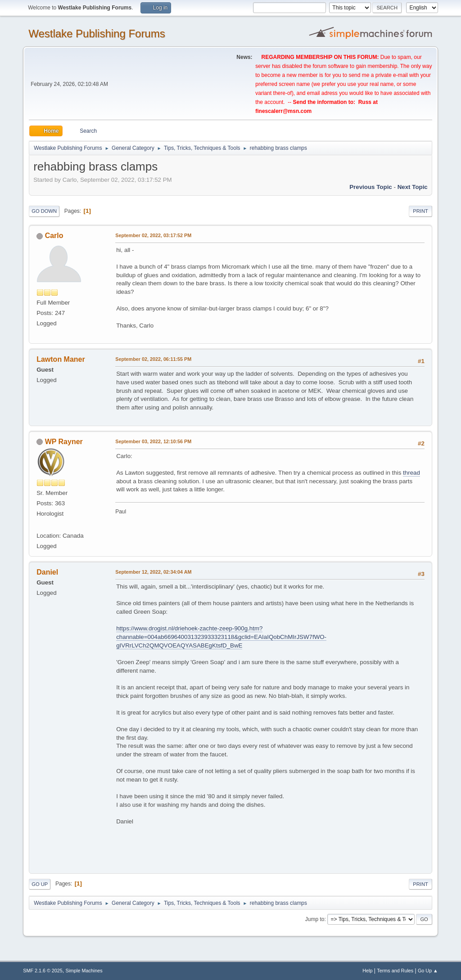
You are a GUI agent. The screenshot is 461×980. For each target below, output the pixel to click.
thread (411, 473)
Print (420, 211)
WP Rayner (64, 442)
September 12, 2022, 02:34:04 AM (153, 572)
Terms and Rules (395, 971)
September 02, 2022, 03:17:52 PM (153, 235)
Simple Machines (84, 971)
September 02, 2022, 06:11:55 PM (153, 359)
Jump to (315, 919)
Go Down (44, 211)
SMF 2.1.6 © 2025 (43, 971)
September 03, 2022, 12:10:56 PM (153, 441)
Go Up (40, 884)
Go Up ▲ (428, 971)
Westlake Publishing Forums (97, 34)
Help (367, 971)
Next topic (413, 187)
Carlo (54, 236)
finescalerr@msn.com (283, 111)
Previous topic (371, 187)
